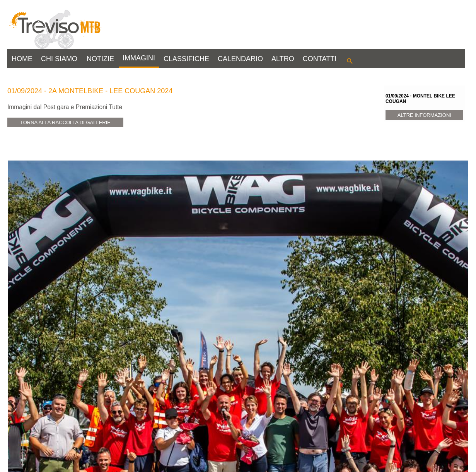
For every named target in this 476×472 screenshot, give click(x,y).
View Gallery (38, 428)
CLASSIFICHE (186, 59)
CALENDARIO (240, 59)
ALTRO (283, 59)
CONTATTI (320, 59)
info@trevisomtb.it (169, 463)
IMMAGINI (139, 58)
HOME (22, 59)
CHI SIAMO (59, 59)
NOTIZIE (100, 59)
